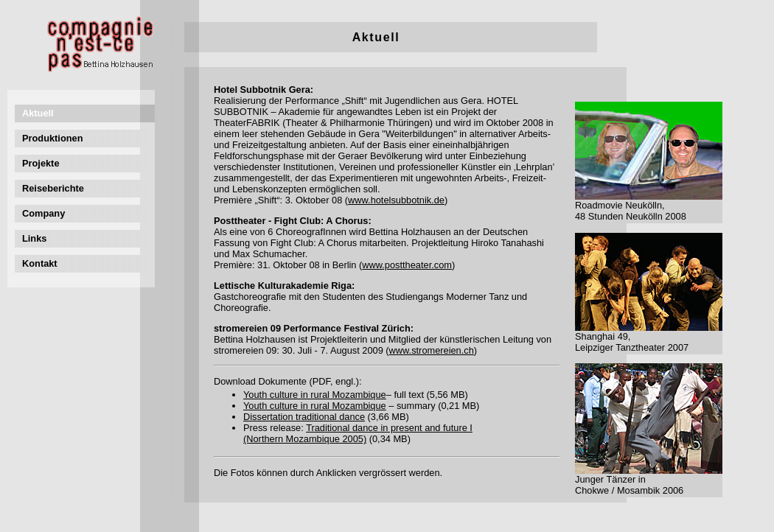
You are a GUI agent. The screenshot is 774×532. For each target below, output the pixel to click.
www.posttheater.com (407, 265)
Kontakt (40, 263)
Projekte (41, 163)
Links (34, 238)
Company (43, 213)
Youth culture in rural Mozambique (315, 395)
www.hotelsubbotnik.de (396, 200)
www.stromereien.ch (432, 350)
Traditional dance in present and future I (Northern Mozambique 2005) (358, 433)
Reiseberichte (53, 188)
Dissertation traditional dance (304, 417)
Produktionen (52, 138)
